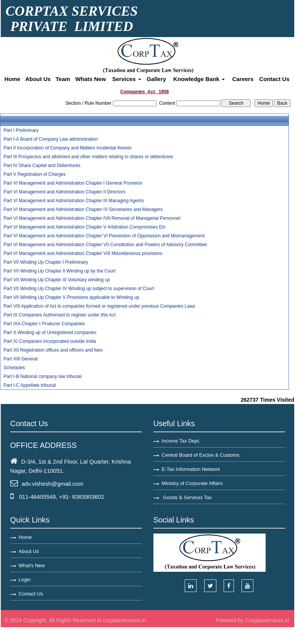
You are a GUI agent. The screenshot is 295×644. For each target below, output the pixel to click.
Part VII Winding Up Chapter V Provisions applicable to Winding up (71, 297)
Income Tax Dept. (181, 441)
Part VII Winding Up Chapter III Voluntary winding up (57, 280)
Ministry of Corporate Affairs (192, 483)
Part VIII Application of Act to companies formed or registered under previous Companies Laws (99, 306)
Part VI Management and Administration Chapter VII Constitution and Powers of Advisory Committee (105, 245)
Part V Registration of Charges (35, 174)
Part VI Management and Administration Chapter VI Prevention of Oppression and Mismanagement (104, 236)
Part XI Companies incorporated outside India (50, 341)
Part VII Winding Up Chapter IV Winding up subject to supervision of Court (79, 289)
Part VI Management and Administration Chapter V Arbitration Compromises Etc (85, 227)
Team (63, 79)
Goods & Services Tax (187, 497)
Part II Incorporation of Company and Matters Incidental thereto (68, 148)
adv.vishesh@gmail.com (53, 484)
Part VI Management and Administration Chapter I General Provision (73, 183)
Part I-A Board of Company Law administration (51, 139)
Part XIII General (20, 359)
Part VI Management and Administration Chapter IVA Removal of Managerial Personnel (92, 218)
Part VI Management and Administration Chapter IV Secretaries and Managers (83, 209)
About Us (38, 79)
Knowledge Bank (199, 79)
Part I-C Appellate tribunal (30, 385)
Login (25, 580)
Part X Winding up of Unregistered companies (50, 333)
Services (127, 79)
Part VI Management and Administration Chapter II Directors (64, 192)
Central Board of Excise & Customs (201, 455)
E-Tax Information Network (191, 469)
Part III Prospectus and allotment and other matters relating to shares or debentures (88, 157)
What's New (32, 565)
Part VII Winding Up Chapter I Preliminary (46, 262)
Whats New (90, 79)
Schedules (14, 368)
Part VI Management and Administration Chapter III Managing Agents (74, 201)
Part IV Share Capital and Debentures (42, 165)
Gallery (156, 79)
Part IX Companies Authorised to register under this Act (59, 315)
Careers (243, 79)
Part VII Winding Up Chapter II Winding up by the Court (59, 271)
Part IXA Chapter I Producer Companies (44, 324)
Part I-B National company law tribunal (42, 376)
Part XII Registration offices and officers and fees (53, 350)
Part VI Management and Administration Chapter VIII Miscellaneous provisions (83, 253)
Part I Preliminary (21, 130)
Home (13, 79)
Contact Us (274, 79)
